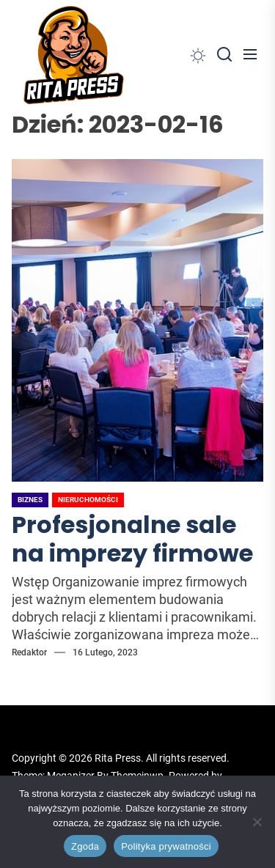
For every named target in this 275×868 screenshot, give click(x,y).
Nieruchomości (88, 500)
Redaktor (29, 652)
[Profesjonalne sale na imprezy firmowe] (137, 320)
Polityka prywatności (166, 846)
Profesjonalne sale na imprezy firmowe (132, 538)
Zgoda (85, 846)
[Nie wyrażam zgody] (257, 822)
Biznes (30, 500)
